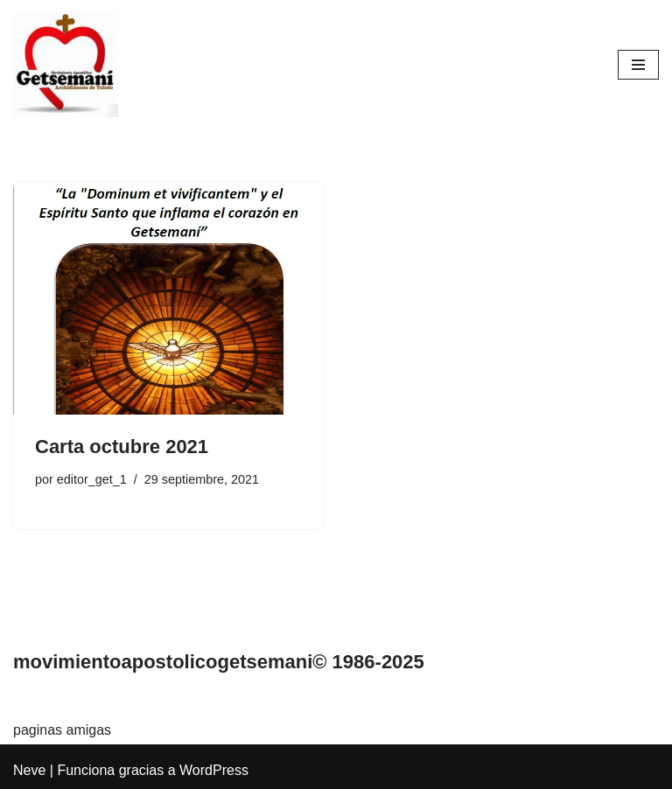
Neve (29, 770)
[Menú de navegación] (638, 65)
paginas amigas (62, 730)
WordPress (214, 770)
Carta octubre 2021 (122, 447)
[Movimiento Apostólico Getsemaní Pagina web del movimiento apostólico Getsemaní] (66, 65)
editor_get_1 (92, 479)
